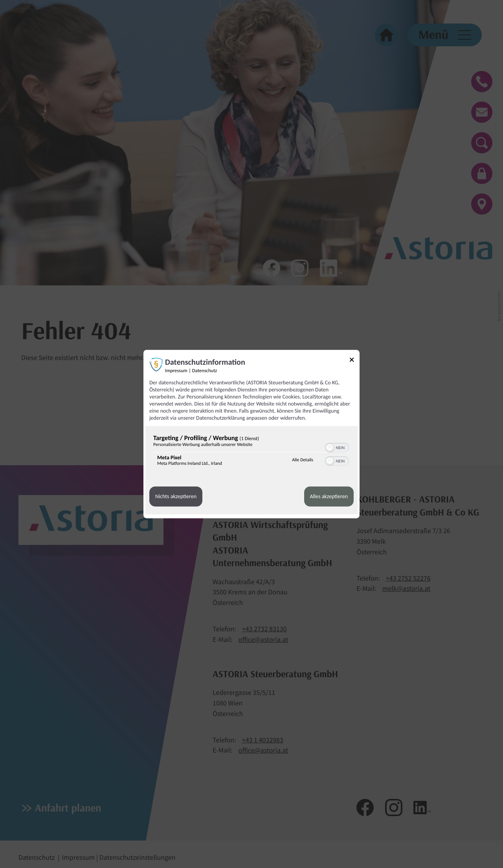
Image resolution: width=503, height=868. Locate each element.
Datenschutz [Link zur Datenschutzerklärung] (205, 371)
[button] (330, 448)
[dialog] (251, 434)
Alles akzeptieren (329, 496)
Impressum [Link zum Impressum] (176, 371)
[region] (251, 452)
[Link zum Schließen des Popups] (354, 361)
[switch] (337, 447)
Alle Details (303, 460)
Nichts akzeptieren (176, 496)
